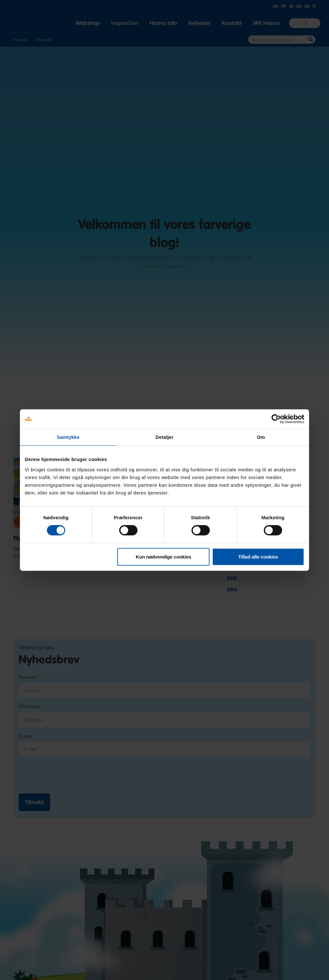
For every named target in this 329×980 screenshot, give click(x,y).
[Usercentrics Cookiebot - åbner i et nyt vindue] (276, 419)
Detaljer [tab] (164, 437)
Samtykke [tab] (68, 437)
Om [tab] (261, 437)
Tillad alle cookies (258, 557)
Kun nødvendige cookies (164, 557)
